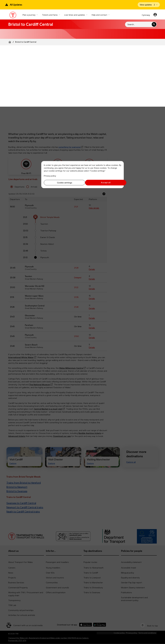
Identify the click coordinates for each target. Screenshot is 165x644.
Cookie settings (63, 183)
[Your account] (155, 15)
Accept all (103, 183)
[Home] (10, 42)
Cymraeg (146, 15)
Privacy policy (50, 176)
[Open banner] (149, 5)
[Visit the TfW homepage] (13, 16)
